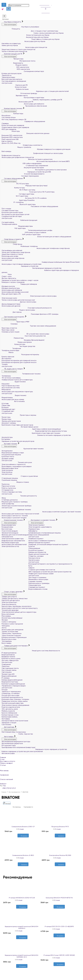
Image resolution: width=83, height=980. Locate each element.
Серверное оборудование (23, 121)
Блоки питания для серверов (13, 125)
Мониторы (11, 131)
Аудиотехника (14, 382)
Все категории (9, 24)
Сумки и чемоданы (9, 622)
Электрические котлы (10, 546)
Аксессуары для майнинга (23, 104)
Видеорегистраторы (10, 682)
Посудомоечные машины (11, 455)
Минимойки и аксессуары (38, 579)
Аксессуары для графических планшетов (18, 157)
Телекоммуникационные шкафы (27, 230)
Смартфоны (12, 244)
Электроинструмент (37, 525)
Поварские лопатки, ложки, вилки (15, 701)
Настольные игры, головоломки (14, 732)
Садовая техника (35, 581)
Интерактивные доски (20, 427)
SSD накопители (15, 67)
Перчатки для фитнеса (11, 600)
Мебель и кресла (8, 711)
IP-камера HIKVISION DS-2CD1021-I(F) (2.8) (22, 898)
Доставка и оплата (8, 761)
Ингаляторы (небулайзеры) (12, 618)
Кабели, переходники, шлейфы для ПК (32, 100)
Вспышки (5, 407)
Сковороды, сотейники (11, 693)
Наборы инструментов (37, 552)
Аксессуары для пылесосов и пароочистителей (20, 514)
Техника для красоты (19, 496)
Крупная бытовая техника (23, 449)
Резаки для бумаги (17, 342)
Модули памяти (15, 65)
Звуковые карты (15, 95)
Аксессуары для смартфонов (13, 258)
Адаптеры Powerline (18, 200)
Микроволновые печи (10, 468)
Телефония (11, 348)
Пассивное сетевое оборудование (30, 206)
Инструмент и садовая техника (42, 520)
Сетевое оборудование (12, 178)
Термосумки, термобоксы (12, 633)
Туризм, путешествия (10, 631)
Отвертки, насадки (36, 556)
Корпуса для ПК (15, 85)
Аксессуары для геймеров (12, 290)
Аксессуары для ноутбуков (23, 41)
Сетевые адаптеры (18, 194)
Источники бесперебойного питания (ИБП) (36, 161)
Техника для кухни (17, 462)
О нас (2, 759)
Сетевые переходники (20, 176)
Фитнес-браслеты (9, 278)
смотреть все (7, 83)
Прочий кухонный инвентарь (13, 703)
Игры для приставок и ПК (11, 294)
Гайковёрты (33, 531)
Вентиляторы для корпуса (12, 79)
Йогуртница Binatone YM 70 (60, 827)
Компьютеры (12, 114)
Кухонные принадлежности (12, 697)
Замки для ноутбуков (10, 45)
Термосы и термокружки (11, 692)
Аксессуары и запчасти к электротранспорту (20, 608)
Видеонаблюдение (9, 676)
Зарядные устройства (20, 266)
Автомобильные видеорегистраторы (16, 742)
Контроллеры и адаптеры (23, 98)
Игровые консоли (8, 286)
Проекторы (6, 417)
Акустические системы (11, 388)
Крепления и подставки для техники (31, 433)
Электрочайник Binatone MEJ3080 (60, 855)
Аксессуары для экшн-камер (13, 399)
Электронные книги (9, 298)
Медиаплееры (7, 397)
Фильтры (7, 803)
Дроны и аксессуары (19, 302)
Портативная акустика (11, 386)
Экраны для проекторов (11, 421)
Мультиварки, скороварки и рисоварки (17, 466)
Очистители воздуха (10, 531)
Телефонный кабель (9, 224)
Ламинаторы (13, 338)
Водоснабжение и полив (38, 589)
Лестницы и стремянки (37, 577)
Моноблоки (6, 116)
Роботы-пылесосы (9, 488)
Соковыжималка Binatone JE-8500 (23, 855)
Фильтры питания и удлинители (27, 159)
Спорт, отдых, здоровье (12, 592)
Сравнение (41, 774)
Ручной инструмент (36, 550)
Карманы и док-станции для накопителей (35, 91)
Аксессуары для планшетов (24, 47)
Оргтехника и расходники (13, 317)
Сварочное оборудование (39, 535)
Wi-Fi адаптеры (15, 196)
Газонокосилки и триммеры (39, 583)
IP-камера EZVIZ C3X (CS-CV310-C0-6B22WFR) (59, 927)
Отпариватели (7, 490)
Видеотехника (14, 395)
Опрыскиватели (35, 585)
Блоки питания (14, 87)
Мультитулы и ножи (9, 639)
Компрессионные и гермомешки (14, 637)
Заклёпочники (34, 560)
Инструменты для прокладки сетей (15, 214)
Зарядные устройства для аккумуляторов (18, 441)
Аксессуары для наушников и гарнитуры (17, 392)
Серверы (5, 123)
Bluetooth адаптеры (19, 204)
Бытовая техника (10, 444)
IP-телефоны (13, 202)
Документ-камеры (9, 423)
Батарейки (6, 439)
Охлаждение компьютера (23, 71)
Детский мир (8, 727)
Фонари (5, 620)
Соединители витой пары (12, 216)
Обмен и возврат (6, 763)
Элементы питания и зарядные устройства (36, 435)
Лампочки (5, 666)
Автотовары (8, 737)
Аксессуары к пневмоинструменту (42, 541)
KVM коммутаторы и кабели (24, 232)
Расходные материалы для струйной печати (19, 362)
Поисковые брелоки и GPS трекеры (30, 314)
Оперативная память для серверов (15, 127)
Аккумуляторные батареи (23, 168)
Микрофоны (6, 390)
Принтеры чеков (8, 330)
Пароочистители (8, 486)
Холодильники (7, 451)
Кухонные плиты (8, 457)
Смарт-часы (7, 276)
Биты (30, 566)
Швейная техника (16, 510)
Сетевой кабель (8, 222)
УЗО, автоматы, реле (10, 709)
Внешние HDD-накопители (12, 137)
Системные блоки (9, 117)
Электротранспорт (9, 602)
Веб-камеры (6, 151)
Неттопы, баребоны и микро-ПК (14, 119)
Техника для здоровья (10, 610)
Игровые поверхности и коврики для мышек (36, 149)
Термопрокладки (8, 77)
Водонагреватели (9, 525)
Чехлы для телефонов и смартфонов (16, 252)
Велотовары (6, 643)
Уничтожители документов (24, 336)
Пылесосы (6, 484)
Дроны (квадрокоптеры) (11, 304)
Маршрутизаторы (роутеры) (24, 186)
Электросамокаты (9, 604)
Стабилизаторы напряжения (25, 166)
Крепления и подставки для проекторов (17, 425)
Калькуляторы (13, 344)
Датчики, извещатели (10, 660)
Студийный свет (8, 411)
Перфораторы (34, 529)
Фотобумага (6, 359)
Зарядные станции (9, 723)
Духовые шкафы (8, 459)
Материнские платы (18, 61)
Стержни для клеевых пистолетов (42, 570)
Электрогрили (7, 470)
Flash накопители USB (10, 139)
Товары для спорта (9, 597)
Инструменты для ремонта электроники (34, 170)
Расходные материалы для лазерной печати (19, 360)
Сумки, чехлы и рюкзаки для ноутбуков (33, 33)
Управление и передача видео (14, 686)
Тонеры (5, 364)
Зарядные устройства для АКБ (26, 172)
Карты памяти (7, 141)
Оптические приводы (19, 93)
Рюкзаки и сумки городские (12, 624)
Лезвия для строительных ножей (41, 574)
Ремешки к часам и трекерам (13, 282)
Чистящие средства (18, 346)
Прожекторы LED (8, 674)
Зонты (4, 628)
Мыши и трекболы (16, 147)
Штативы (5, 403)
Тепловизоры (7, 641)
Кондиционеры (7, 527)
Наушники (5, 384)
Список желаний (41, 778)
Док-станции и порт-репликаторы (30, 31)
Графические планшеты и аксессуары (32, 153)
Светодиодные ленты (10, 668)
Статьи (3, 765)
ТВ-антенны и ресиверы (11, 378)
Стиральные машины (10, 478)
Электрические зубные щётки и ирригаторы (19, 612)
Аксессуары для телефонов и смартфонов (36, 248)
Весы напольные (8, 614)
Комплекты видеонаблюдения (13, 684)
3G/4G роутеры (15, 184)
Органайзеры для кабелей (12, 250)
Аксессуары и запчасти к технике (15, 516)
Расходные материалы (20, 354)
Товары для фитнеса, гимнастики (15, 598)
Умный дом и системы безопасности (31, 651)
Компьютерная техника (12, 108)
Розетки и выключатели (11, 707)
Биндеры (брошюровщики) (23, 340)
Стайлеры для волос (10, 500)
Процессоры (12, 59)
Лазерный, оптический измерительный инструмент (48, 544)
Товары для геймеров (19, 284)
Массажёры (6, 616)
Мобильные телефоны (20, 246)
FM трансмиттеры (9, 745)
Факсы (8, 352)
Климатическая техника (12, 520)
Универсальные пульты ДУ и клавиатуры (17, 380)
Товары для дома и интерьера (15, 646)
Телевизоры (6, 376)
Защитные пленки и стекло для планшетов (18, 49)
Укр (4, 786)
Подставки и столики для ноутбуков (30, 39)
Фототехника (13, 401)
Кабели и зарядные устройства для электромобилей (22, 751)
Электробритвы (8, 504)
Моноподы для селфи (10, 256)
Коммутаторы (13, 188)
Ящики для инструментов (38, 554)
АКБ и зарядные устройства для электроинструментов (50, 572)
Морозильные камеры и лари (13, 453)
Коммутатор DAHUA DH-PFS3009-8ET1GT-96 (59, 898)
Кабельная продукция (19, 220)
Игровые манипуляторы (11, 288)
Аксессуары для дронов (11, 306)
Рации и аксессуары (18, 310)
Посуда (5, 690)
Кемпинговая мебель (9, 717)
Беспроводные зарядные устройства (31, 268)
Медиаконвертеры (17, 226)
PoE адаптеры (14, 228)
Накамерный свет (8, 409)
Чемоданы (6, 626)
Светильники (7, 672)
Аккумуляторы (7, 437)
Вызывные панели (8, 657)
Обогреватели (7, 537)
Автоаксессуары (8, 753)
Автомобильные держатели (12, 743)
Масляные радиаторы (10, 543)
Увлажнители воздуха (10, 533)
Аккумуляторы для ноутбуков (25, 37)
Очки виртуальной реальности (27, 308)
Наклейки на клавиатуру (11, 43)
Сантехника (6, 724)
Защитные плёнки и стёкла (12, 254)
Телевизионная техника (21, 374)
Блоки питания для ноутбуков (25, 35)
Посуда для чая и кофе (10, 695)
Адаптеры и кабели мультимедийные (31, 429)
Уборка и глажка (15, 482)
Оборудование (34, 548)
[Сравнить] (24, 867)
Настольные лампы (9, 670)
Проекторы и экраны (19, 415)
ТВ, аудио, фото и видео (12, 369)
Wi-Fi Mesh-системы (18, 190)
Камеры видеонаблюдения (12, 680)
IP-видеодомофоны (9, 653)
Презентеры (6, 419)
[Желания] (22, 867)
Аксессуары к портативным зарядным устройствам (21, 264)
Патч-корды (6, 209)
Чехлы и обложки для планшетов (14, 51)
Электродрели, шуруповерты (40, 527)
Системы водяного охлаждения (14, 81)
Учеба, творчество (17, 734)
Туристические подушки (11, 635)
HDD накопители (16, 69)
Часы (7, 274)
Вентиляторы (7, 529)
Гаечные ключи (34, 558)
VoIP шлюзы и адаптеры (21, 234)
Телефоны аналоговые (10, 350)
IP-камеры (6, 678)
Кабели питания (15, 89)
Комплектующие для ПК (12, 54)
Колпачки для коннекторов (12, 212)
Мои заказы (41, 769)
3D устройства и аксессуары (25, 334)
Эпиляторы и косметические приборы (17, 506)
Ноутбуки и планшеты (12, 22)
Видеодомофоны (8, 655)
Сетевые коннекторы (10, 210)
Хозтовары (6, 719)
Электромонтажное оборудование (15, 705)
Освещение (6, 664)
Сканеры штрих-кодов (10, 332)
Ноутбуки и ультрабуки (20, 27)
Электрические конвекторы (13, 539)
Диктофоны (12, 312)
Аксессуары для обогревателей (14, 544)
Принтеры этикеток (9, 328)
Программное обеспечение (24, 106)
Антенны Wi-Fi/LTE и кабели (24, 198)
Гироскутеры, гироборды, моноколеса (16, 606)
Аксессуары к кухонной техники (14, 518)
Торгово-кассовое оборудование (29, 326)
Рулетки (32, 546)
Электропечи (7, 472)
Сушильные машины (9, 480)
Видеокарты (12, 63)
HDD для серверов (9, 129)
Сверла (31, 568)
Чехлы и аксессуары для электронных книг (18, 300)
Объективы (6, 405)
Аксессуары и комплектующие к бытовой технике (41, 512)
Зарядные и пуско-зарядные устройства (34, 749)
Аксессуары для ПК (17, 102)
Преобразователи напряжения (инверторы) (18, 747)
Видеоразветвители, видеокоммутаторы (34, 431)
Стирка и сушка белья (20, 476)
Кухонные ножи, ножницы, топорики (15, 699)
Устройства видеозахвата (23, 174)
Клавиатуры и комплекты (22, 145)
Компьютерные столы (10, 715)
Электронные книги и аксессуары (29, 296)
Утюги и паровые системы (12, 492)
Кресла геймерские (9, 713)
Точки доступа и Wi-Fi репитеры (28, 192)
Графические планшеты (11, 155)
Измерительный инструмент (39, 543)
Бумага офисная (8, 357)
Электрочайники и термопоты (14, 464)
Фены (4, 498)
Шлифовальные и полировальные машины (45, 533)
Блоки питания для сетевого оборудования (36, 237)
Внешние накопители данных (25, 133)
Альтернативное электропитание (15, 721)
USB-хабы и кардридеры (22, 163)
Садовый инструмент (37, 587)
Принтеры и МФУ (15, 322)
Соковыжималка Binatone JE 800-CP (23, 827)
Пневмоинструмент (36, 539)
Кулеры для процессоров (11, 73)
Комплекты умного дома (11, 659)
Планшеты (11, 29)
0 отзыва (21, 829)
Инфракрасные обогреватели (13, 541)
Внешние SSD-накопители (12, 135)
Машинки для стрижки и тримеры (15, 502)
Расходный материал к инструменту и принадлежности (50, 564)
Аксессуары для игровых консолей (15, 292)
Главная (3, 757)
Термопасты (7, 75)
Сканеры (10, 324)
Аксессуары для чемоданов (12, 630)
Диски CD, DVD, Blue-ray (11, 143)
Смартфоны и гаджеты (12, 239)
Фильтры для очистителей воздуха (15, 535)
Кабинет (41, 782)
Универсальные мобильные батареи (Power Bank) (41, 262)
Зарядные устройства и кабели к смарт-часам (20, 280)
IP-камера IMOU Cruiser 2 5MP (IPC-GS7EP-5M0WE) (59, 955)
